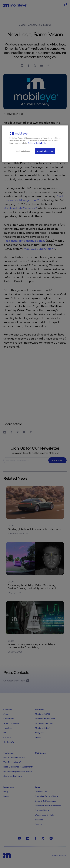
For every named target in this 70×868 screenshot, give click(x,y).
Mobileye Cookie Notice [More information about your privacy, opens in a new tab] (37, 143)
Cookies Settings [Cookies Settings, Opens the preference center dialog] (23, 151)
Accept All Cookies (45, 151)
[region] (35, 144)
